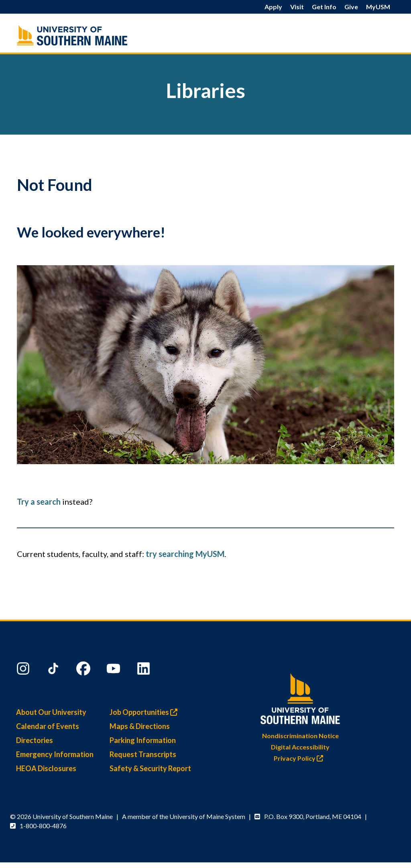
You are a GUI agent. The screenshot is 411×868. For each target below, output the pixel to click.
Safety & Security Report (150, 768)
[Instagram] (24, 670)
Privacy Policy (300, 758)
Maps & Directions (140, 726)
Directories (35, 740)
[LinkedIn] (144, 670)
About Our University (51, 712)
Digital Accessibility (300, 747)
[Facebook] (84, 670)
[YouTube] (114, 670)
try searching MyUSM (185, 554)
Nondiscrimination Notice (300, 736)
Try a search (39, 502)
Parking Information (143, 740)
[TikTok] (54, 670)
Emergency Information (55, 754)
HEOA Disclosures (46, 768)
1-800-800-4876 (43, 826)
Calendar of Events (48, 726)
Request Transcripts (143, 754)
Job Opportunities (145, 712)
